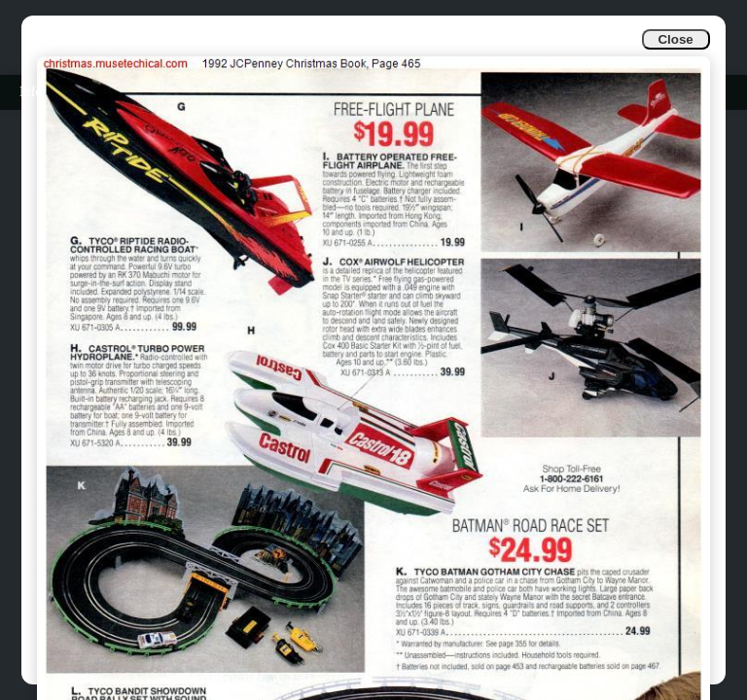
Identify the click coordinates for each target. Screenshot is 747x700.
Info (31, 92)
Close (675, 39)
